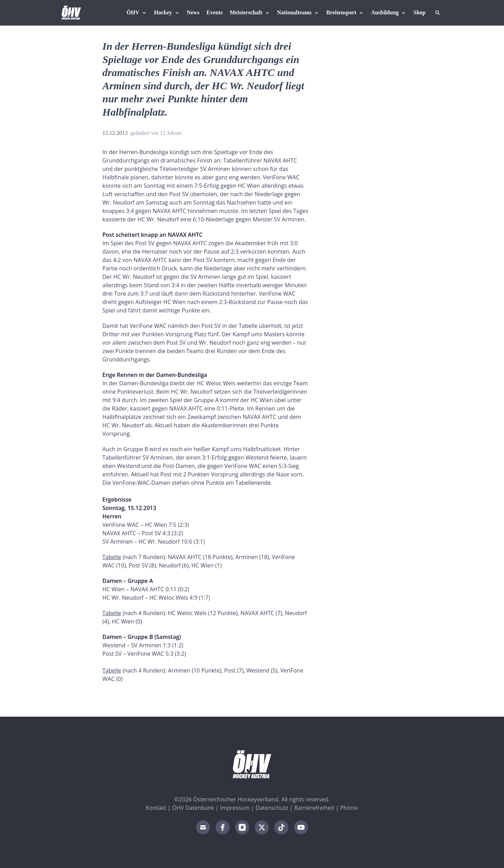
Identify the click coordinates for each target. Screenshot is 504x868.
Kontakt (156, 808)
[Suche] (437, 13)
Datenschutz (272, 808)
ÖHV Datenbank (193, 808)
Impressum (235, 808)
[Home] (71, 13)
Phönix (349, 808)
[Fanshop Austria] (419, 13)
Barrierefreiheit (314, 808)
